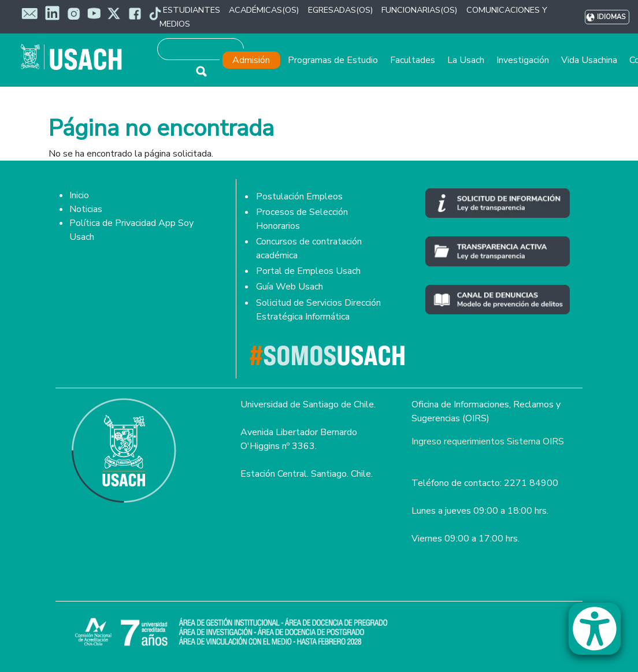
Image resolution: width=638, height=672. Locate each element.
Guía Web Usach (290, 287)
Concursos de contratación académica (309, 248)
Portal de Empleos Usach (308, 271)
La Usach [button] (466, 60)
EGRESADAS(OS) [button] (340, 10)
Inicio (79, 195)
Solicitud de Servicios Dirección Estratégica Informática (318, 310)
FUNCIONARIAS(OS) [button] (419, 10)
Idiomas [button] (611, 17)
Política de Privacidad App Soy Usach (131, 230)
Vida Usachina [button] (589, 60)
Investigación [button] (523, 60)
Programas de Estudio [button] (333, 60)
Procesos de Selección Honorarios (302, 219)
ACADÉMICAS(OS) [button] (264, 10)
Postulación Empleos (299, 196)
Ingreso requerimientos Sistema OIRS (488, 441)
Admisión (251, 60)
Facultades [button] (413, 60)
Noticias (86, 209)
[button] (600, 634)
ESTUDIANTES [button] (192, 10)
